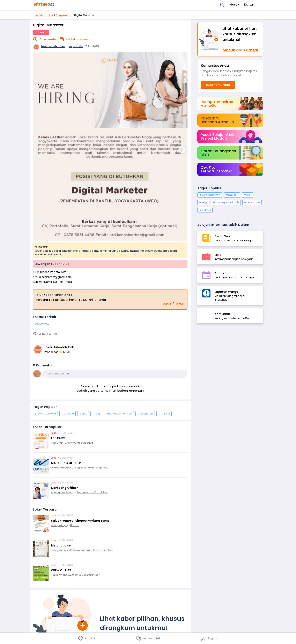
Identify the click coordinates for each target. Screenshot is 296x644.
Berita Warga (225, 236)
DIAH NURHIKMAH (61, 468)
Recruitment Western (65, 575)
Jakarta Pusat (91, 575)
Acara (219, 273)
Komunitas (223, 314)
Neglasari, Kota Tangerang (92, 468)
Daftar (249, 5)
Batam (75, 525)
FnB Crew (58, 438)
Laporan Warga (226, 292)
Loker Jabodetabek (53, 46)
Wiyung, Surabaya (82, 443)
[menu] (261, 5)
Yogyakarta (63, 15)
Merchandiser (61, 545)
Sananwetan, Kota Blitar (92, 492)
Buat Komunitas (218, 85)
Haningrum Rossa (62, 492)
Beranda (38, 15)
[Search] (222, 5)
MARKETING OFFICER (66, 463)
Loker (50, 15)
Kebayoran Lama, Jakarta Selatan (91, 550)
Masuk (234, 5)
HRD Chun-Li (59, 443)
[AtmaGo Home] (44, 5)
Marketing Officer (64, 488)
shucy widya (59, 525)
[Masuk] (210, 39)
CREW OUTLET (61, 570)
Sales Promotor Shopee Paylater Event (80, 521)
